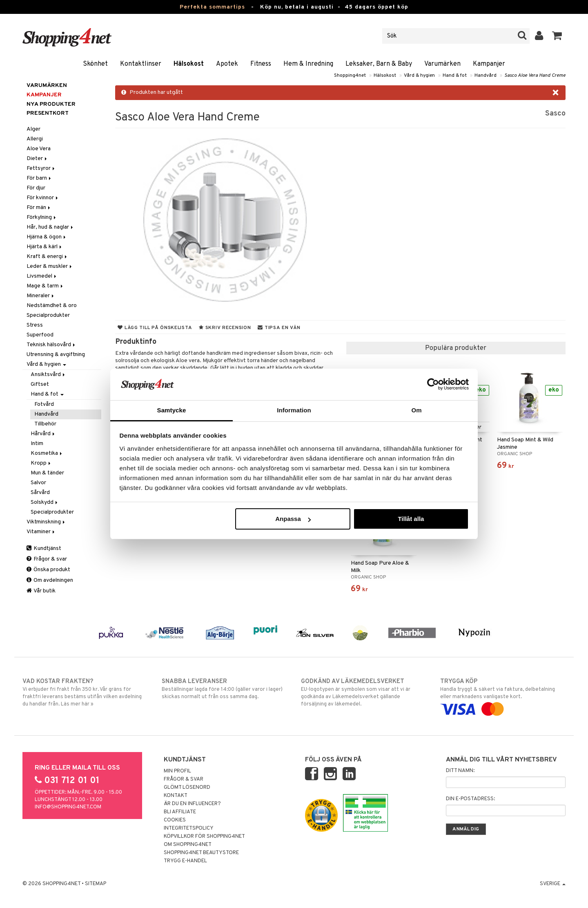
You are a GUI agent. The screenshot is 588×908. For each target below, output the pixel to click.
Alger (33, 129)
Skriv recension (225, 328)
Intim (37, 444)
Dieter (37, 159)
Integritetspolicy (189, 828)
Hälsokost (189, 64)
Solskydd (45, 502)
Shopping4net (350, 76)
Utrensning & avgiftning (56, 355)
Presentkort (48, 113)
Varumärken (442, 64)
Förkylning (42, 217)
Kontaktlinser (141, 64)
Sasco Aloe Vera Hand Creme (535, 76)
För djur (36, 188)
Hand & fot (455, 76)
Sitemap (96, 884)
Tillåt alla (411, 519)
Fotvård (44, 404)
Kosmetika (47, 453)
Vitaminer (41, 532)
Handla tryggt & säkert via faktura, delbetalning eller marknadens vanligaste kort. (503, 695)
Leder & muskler (50, 266)
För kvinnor (43, 198)
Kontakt (176, 796)
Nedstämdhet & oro (52, 306)
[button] (557, 36)
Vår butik (41, 591)
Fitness (261, 64)
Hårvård (43, 434)
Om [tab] (416, 410)
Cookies (175, 820)
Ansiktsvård (48, 375)
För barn (39, 178)
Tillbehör (45, 424)
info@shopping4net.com (68, 807)
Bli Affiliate (180, 812)
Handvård (486, 76)
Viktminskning (46, 522)
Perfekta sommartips (212, 7)
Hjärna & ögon (47, 237)
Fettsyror (41, 168)
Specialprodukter (48, 315)
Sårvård (40, 493)
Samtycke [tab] (172, 410)
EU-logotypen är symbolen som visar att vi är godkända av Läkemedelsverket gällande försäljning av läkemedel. (364, 692)
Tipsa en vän (279, 328)
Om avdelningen (50, 580)
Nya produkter (51, 104)
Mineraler (41, 296)
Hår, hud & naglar (50, 227)
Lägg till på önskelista (155, 328)
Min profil (177, 771)
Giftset (40, 384)
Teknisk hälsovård (51, 345)
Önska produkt (48, 570)
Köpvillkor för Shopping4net (204, 837)
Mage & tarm (45, 286)
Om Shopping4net (188, 845)
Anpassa (293, 519)
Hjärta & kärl (45, 247)
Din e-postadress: (470, 799)
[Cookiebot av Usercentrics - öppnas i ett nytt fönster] (433, 384)
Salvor (38, 483)
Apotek (227, 64)
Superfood (40, 335)
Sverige (553, 884)
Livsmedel (42, 276)
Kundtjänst (44, 549)
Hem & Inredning (308, 64)
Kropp (41, 463)
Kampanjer (489, 64)
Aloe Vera (39, 149)
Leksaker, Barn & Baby (379, 64)
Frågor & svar (47, 559)
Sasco (555, 114)
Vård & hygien (419, 76)
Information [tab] (294, 410)
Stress (35, 325)
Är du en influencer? (192, 804)
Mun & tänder (47, 473)
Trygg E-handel (185, 861)
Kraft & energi (47, 257)
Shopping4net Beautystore (201, 853)
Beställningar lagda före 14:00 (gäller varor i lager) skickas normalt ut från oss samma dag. (224, 689)
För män (39, 208)
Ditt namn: (460, 771)
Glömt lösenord (187, 788)
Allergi (35, 139)
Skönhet (95, 64)
